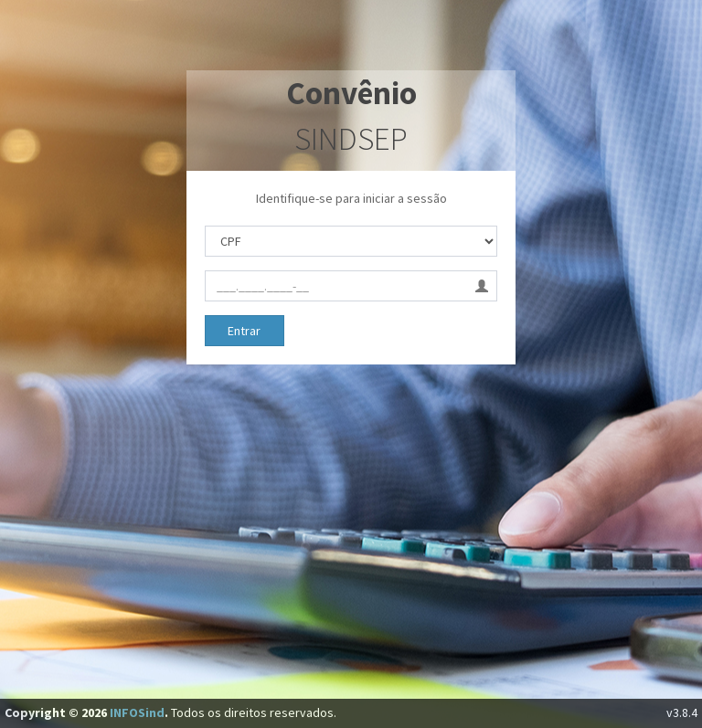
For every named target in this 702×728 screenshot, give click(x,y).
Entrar (244, 331)
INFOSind (137, 712)
